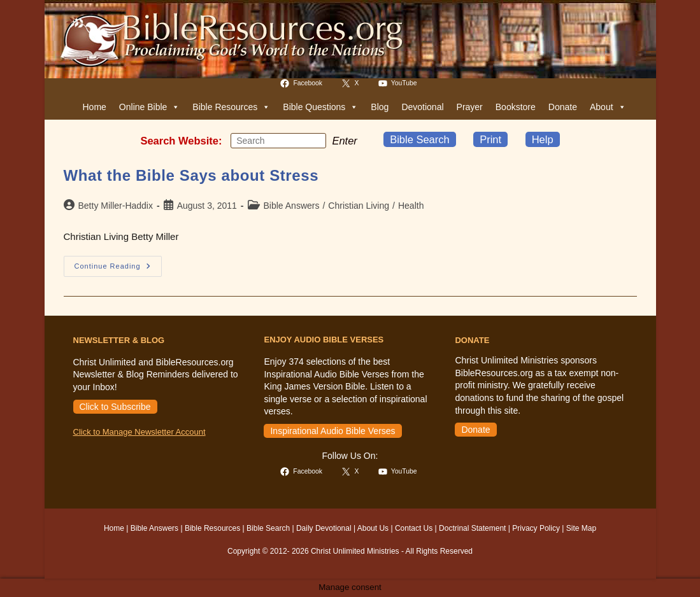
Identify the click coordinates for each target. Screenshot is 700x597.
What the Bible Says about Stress (191, 175)
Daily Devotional (324, 528)
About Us (373, 528)
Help (543, 139)
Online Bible (150, 107)
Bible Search (420, 139)
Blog (380, 107)
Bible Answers (292, 206)
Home (95, 107)
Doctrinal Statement (472, 528)
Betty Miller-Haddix (116, 206)
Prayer (470, 107)
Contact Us (414, 528)
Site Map (581, 528)
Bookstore (516, 107)
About (608, 107)
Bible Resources (231, 107)
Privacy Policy (536, 528)
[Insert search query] (278, 141)
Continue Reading (118, 269)
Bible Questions (320, 107)
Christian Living (359, 206)
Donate (563, 107)
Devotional (422, 107)
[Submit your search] (313, 140)
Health (411, 206)
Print (490, 139)
